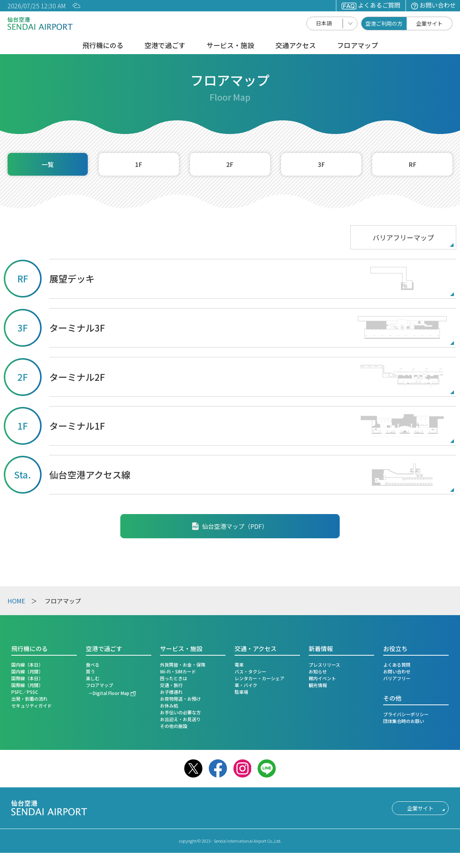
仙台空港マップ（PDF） (230, 526)
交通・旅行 (171, 685)
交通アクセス (296, 46)
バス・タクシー (250, 671)
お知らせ (318, 671)
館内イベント (322, 678)
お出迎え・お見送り (180, 719)
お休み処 (169, 705)
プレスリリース (324, 665)
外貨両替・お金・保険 (183, 665)
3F (321, 164)
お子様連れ (171, 692)
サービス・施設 (230, 46)
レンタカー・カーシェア (260, 678)
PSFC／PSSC (25, 692)
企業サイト (429, 23)
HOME (16, 601)
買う (90, 671)
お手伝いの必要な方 (180, 712)
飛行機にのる (103, 46)
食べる (93, 665)
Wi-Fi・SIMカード (178, 671)
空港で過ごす (165, 46)
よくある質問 (397, 665)
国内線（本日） (27, 665)
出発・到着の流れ (30, 699)
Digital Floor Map (111, 693)
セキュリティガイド (32, 705)
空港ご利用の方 (384, 23)
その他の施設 (174, 726)
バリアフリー (397, 678)
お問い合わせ (434, 5)
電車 (239, 665)
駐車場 (241, 692)
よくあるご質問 (371, 5)
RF (413, 164)
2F (230, 164)
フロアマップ (357, 46)
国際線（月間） (27, 685)
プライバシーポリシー (406, 714)
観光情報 (318, 685)
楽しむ (93, 678)
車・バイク (246, 685)
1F (139, 164)
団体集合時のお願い (404, 721)
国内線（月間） (27, 671)
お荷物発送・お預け (180, 699)
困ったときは (174, 678)
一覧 (48, 164)
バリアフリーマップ (403, 237)
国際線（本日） (27, 678)
